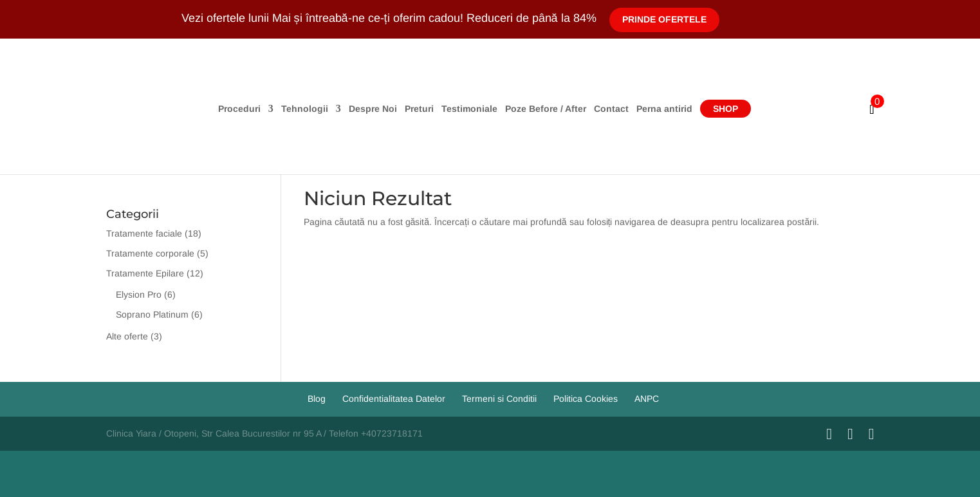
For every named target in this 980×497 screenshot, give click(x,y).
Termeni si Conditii (499, 399)
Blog (317, 399)
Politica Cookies (586, 399)
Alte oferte (127, 336)
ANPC (647, 399)
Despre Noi (373, 109)
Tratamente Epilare (145, 273)
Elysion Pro (139, 294)
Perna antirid (664, 109)
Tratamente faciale (144, 233)
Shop (726, 109)
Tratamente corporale (150, 253)
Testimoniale (469, 109)
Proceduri (239, 109)
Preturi (419, 109)
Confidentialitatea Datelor (394, 399)
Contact (611, 109)
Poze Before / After (546, 109)
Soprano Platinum (152, 314)
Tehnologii (305, 109)
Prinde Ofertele (664, 19)
